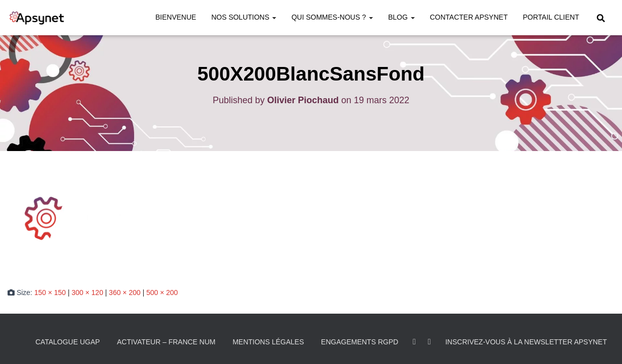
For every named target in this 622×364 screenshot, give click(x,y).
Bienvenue (176, 17)
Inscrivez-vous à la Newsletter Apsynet (526, 342)
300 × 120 (87, 293)
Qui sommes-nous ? (332, 17)
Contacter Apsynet (469, 17)
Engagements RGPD (360, 342)
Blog (401, 17)
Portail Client (551, 17)
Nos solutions (244, 17)
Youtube (429, 342)
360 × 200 (125, 293)
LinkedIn (414, 342)
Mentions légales (268, 342)
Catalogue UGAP (68, 342)
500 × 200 (162, 293)
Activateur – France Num (166, 342)
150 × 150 (50, 293)
